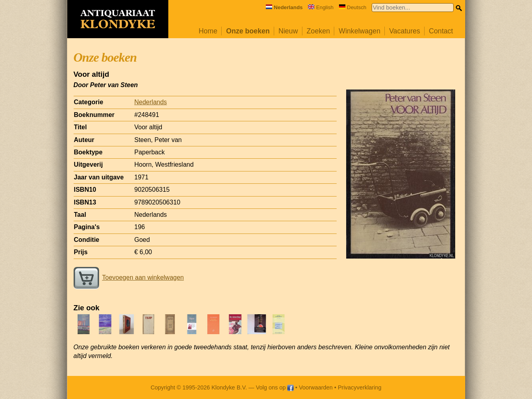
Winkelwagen (360, 31)
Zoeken (319, 31)
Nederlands (151, 102)
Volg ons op (275, 387)
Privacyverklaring (360, 387)
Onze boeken (248, 31)
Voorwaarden (316, 387)
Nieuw (288, 31)
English (321, 7)
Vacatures (405, 31)
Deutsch (353, 7)
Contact (441, 31)
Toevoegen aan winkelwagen (129, 277)
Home (208, 31)
